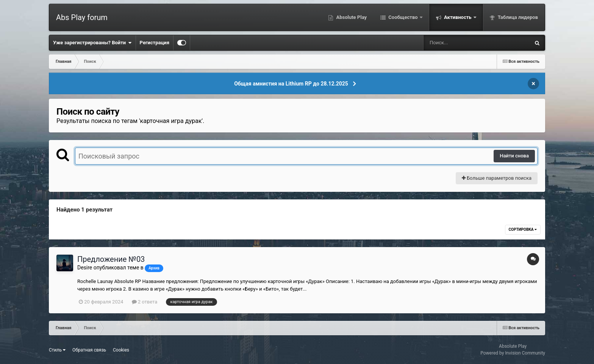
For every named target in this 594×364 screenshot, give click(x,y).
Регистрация (155, 43)
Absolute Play (351, 17)
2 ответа (145, 302)
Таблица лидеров (517, 17)
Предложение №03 (111, 259)
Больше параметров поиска (497, 178)
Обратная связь (89, 350)
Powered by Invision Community (513, 353)
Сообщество (403, 17)
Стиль (57, 350)
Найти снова (514, 156)
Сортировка (523, 229)
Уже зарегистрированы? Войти (92, 43)
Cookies (121, 350)
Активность (458, 17)
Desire (85, 268)
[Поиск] (463, 43)
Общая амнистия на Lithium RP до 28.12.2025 (291, 84)
